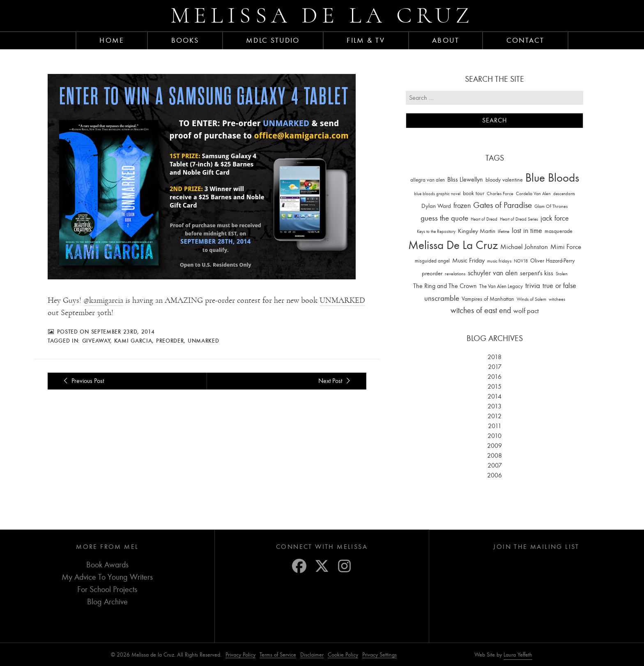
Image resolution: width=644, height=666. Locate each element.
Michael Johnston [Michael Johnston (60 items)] (524, 247)
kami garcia (133, 341)
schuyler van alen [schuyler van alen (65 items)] (493, 273)
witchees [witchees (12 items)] (557, 299)
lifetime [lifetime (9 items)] (504, 232)
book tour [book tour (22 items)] (474, 193)
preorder (170, 341)
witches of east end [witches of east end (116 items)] (481, 310)
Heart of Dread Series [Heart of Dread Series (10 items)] (519, 219)
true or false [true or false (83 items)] (559, 286)
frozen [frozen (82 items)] (462, 206)
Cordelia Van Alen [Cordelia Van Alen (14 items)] (533, 194)
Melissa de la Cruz (322, 15)
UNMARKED (342, 300)
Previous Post (82, 381)
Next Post (336, 381)
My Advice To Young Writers (107, 577)
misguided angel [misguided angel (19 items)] (432, 261)
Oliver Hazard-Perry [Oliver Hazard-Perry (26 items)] (552, 261)
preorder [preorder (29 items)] (432, 273)
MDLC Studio (273, 40)
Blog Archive (107, 602)
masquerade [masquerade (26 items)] (559, 231)
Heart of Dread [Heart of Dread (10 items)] (484, 219)
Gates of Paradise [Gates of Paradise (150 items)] (503, 205)
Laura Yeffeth (518, 655)
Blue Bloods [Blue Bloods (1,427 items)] (552, 178)
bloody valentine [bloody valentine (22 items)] (504, 180)
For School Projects (107, 589)
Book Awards (107, 565)
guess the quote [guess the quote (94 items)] (444, 218)
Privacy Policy (240, 655)
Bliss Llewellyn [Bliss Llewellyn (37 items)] (465, 180)
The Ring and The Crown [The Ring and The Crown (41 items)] (445, 286)
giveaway (96, 341)
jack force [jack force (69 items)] (555, 218)
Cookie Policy (343, 655)
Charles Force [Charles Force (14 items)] (500, 194)
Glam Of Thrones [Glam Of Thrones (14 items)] (551, 206)
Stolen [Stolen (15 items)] (562, 274)
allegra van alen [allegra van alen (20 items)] (428, 180)
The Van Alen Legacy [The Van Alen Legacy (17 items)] (501, 286)
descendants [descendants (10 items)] (564, 194)
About (446, 40)
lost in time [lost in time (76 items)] (527, 231)
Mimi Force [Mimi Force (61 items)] (566, 247)
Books (185, 40)
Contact (526, 40)
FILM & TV (366, 40)
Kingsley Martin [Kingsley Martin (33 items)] (477, 231)
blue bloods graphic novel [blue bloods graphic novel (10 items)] (437, 194)
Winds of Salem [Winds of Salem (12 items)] (531, 299)
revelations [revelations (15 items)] (455, 274)
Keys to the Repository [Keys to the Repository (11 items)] (436, 232)
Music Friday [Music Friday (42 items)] (468, 260)
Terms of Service (278, 655)
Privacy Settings (379, 655)
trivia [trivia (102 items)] (533, 286)
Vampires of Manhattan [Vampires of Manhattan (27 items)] (488, 299)
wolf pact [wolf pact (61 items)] (526, 311)
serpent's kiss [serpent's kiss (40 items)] (537, 273)
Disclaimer (312, 655)
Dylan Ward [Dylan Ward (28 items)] (436, 206)
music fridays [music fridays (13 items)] (499, 261)
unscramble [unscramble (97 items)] (442, 298)
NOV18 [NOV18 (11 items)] (521, 261)
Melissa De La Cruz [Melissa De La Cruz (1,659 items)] (453, 245)
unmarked (204, 341)
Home (112, 40)
